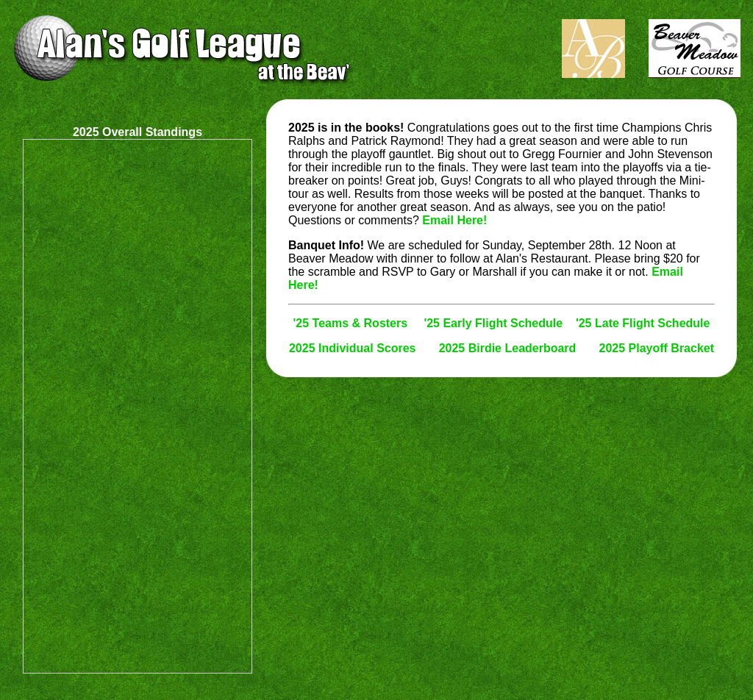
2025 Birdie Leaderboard (508, 348)
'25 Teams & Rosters (351, 323)
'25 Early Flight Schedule (493, 323)
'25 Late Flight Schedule (643, 323)
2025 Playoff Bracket (657, 348)
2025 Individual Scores (353, 348)
